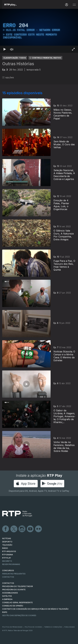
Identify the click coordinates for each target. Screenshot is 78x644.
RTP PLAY (7, 558)
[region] (39, 31)
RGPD (5, 612)
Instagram (22, 529)
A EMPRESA (7, 599)
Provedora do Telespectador (18, 586)
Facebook (6, 529)
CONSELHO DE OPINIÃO (13, 606)
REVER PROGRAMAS (11, 564)
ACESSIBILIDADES (10, 593)
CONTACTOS (8, 583)
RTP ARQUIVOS (9, 551)
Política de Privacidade (12, 627)
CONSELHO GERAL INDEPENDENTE (17, 603)
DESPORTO (7, 542)
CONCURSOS (8, 570)
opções (8, 77)
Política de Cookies (33, 627)
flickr (39, 529)
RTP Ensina (8, 555)
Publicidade (69, 627)
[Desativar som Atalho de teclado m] (12, 49)
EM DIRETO (7, 561)
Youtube (30, 529)
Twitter (14, 529)
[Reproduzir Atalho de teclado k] (5, 49)
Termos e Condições (53, 627)
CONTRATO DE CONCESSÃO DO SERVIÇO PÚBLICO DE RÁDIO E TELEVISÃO (35, 609)
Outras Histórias (18, 64)
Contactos (8, 577)
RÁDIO (5, 548)
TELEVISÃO (7, 545)
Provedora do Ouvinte (14, 590)
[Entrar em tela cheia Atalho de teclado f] (73, 49)
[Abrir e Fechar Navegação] (74, 5)
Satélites (7, 596)
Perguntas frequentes (14, 574)
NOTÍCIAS (7, 538)
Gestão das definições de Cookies (19, 615)
